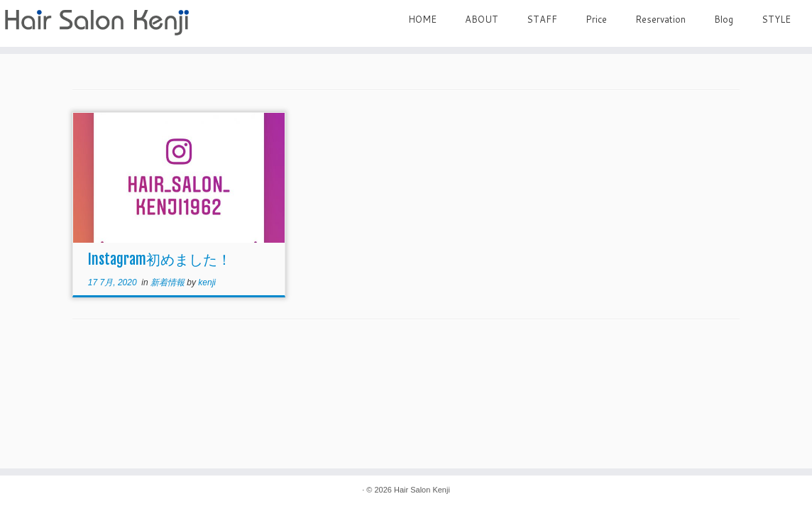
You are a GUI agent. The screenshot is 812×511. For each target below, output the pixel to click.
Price (596, 19)
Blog (724, 19)
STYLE (776, 19)
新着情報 (169, 282)
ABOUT (482, 19)
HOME (422, 19)
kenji (207, 282)
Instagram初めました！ (160, 259)
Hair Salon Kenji (422, 490)
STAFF (542, 19)
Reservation (660, 19)
